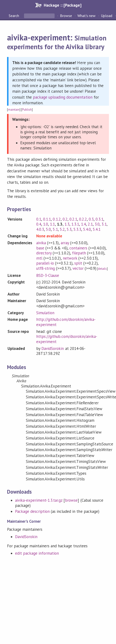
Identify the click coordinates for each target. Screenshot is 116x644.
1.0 (46, 224)
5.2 (62, 229)
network (70, 258)
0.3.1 (99, 219)
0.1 (39, 219)
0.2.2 (83, 219)
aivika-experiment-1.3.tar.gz (39, 500)
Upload (107, 16)
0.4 (39, 224)
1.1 (52, 224)
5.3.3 (77, 229)
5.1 (55, 229)
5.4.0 (87, 229)
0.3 (91, 219)
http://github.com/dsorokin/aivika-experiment (66, 322)
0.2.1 (73, 219)
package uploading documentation (63, 97)
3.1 (104, 224)
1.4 (83, 224)
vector (78, 268)
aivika (41, 243)
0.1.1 (47, 219)
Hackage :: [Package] (63, 5)
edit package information (37, 553)
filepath (79, 253)
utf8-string (46, 268)
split (78, 263)
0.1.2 (57, 219)
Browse (66, 16)
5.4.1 (97, 229)
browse (71, 500)
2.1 (90, 224)
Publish (27, 110)
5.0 (48, 229)
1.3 (67, 224)
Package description (32, 511)
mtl (39, 258)
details (102, 269)
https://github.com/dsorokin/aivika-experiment (67, 339)
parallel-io (45, 263)
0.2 (65, 219)
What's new (86, 16)
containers (78, 248)
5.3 (69, 229)
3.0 (97, 224)
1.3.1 (75, 224)
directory (44, 253)
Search (14, 16)
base (40, 248)
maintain (14, 110)
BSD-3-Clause (48, 275)
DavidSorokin (53, 348)
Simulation (45, 313)
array (65, 243)
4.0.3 (40, 229)
